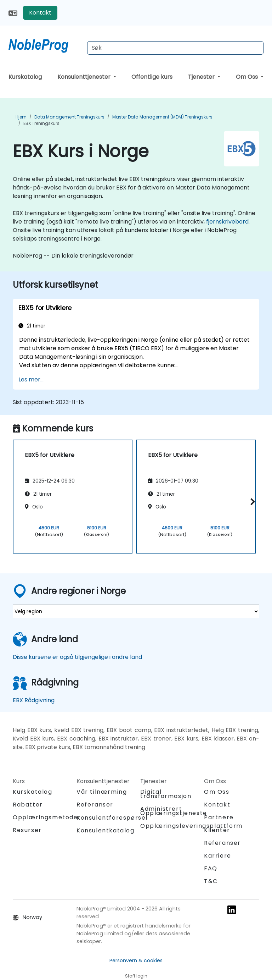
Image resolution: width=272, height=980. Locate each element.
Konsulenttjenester (85, 77)
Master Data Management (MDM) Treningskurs (162, 117)
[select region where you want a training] (136, 611)
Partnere (219, 817)
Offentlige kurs (152, 77)
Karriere (218, 856)
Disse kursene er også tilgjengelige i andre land (77, 657)
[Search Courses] (175, 48)
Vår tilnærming (102, 792)
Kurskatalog (25, 77)
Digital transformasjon (166, 794)
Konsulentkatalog (106, 830)
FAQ (211, 868)
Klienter (217, 830)
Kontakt (40, 13)
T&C (211, 881)
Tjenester (202, 77)
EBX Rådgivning (34, 700)
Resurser (27, 830)
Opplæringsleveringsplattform (191, 826)
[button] (251, 502)
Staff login (136, 976)
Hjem (21, 117)
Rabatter (28, 805)
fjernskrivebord (227, 222)
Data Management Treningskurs (69, 117)
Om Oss (248, 77)
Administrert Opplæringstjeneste (174, 811)
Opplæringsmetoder (47, 817)
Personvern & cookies (136, 960)
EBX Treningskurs (41, 123)
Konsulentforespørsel (112, 818)
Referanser (95, 805)
